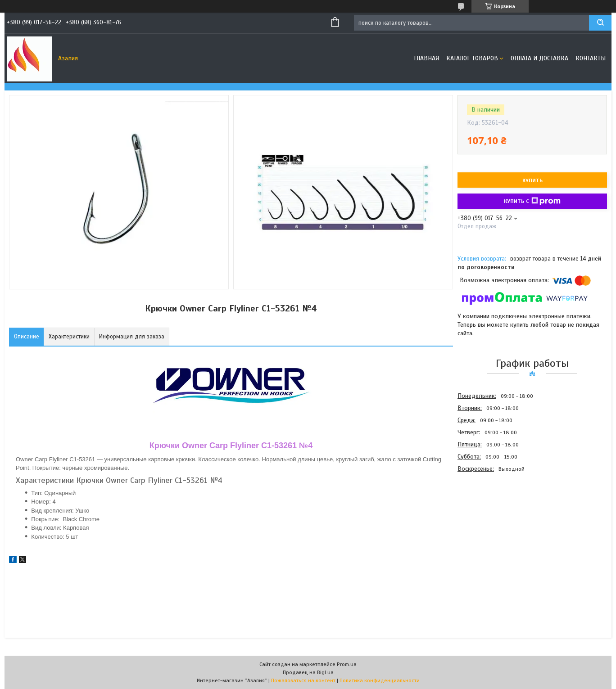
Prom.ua (347, 664)
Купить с (532, 201)
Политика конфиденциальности (380, 680)
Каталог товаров (472, 58)
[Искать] (600, 23)
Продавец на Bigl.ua (308, 672)
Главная (426, 58)
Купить (532, 180)
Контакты (591, 58)
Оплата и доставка (539, 58)
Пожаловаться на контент (303, 680)
